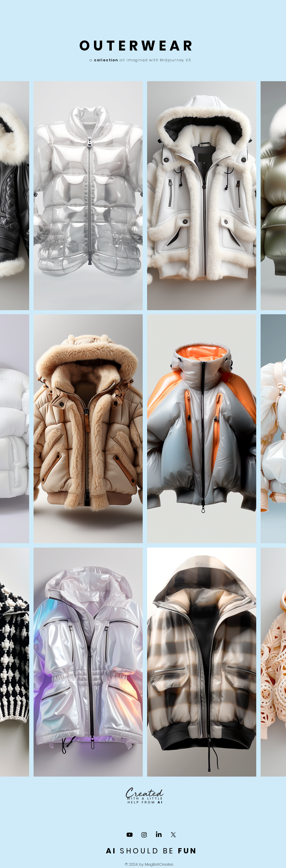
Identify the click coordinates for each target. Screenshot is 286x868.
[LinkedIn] (159, 835)
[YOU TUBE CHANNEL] (130, 835)
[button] (88, 196)
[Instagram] (144, 835)
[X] (173, 835)
